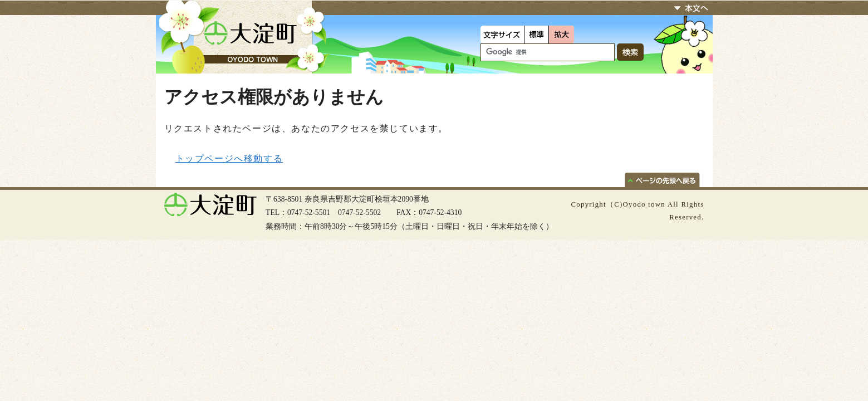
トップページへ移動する (229, 158)
